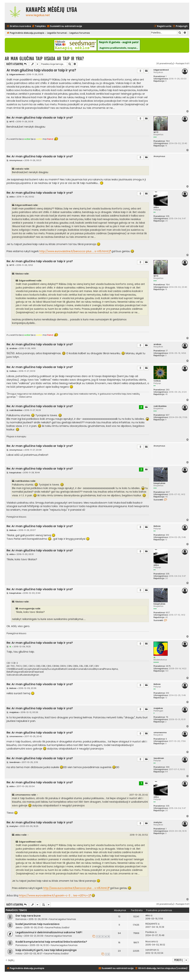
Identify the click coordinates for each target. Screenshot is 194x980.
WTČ (156, 132)
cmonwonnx (160, 733)
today (19, 936)
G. (155, 657)
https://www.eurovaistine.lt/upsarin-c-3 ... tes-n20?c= (53, 895)
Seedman (159, 758)
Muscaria (151, 941)
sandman (151, 950)
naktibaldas (160, 406)
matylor (158, 822)
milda (19, 954)
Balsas (157, 526)
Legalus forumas (67, 919)
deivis (19, 927)
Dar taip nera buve (28, 916)
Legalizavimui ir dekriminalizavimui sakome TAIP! (49, 932)
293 (168, 390)
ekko (156, 207)
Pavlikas (150, 932)
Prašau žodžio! (61, 927)
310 (167, 535)
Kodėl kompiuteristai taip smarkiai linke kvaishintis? (51, 942)
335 (168, 216)
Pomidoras (22, 945)
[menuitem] (39, 26)
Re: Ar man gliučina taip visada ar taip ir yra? (40, 118)
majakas (158, 708)
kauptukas (159, 483)
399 (168, 767)
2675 (168, 666)
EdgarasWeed (161, 70)
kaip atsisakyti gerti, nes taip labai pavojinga (46, 950)
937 (167, 415)
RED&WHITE (151, 924)
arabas (157, 344)
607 (168, 492)
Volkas (157, 381)
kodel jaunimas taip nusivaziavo (38, 924)
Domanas (21, 919)
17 (167, 351)
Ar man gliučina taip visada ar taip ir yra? (44, 59)
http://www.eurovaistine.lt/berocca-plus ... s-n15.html (74, 251)
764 (168, 141)
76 (167, 717)
